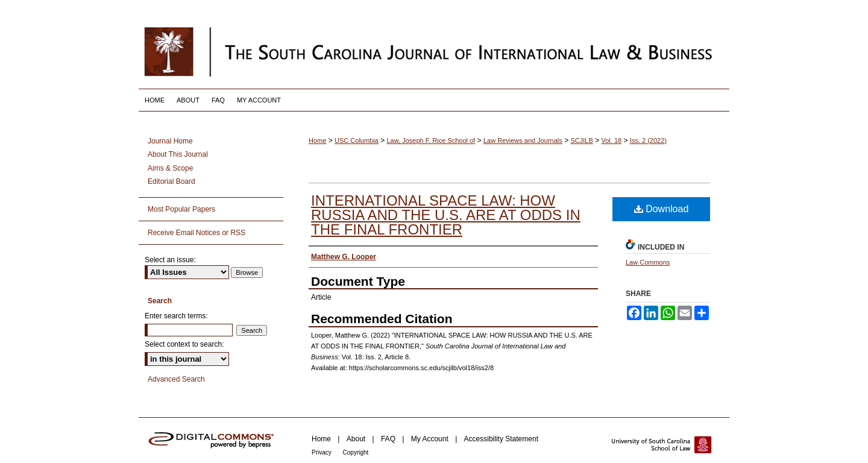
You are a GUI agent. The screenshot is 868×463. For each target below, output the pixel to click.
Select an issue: (170, 260)
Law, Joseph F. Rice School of (431, 140)
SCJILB (582, 140)
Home (317, 140)
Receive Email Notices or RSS (197, 233)
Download (662, 209)
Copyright (356, 452)
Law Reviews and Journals (523, 140)
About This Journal (178, 154)
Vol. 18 (612, 140)
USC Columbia (357, 140)
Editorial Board (171, 181)
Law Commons (648, 262)
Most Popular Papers (181, 209)
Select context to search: (184, 344)
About (357, 439)
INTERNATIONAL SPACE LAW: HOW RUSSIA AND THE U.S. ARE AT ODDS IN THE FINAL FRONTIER (446, 215)
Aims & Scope (170, 168)
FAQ (389, 439)
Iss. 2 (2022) (648, 140)
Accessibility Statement (501, 439)
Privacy (322, 452)
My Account (431, 439)
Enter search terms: (176, 316)
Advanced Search (176, 379)
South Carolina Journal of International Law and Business (434, 51)
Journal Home (170, 141)
